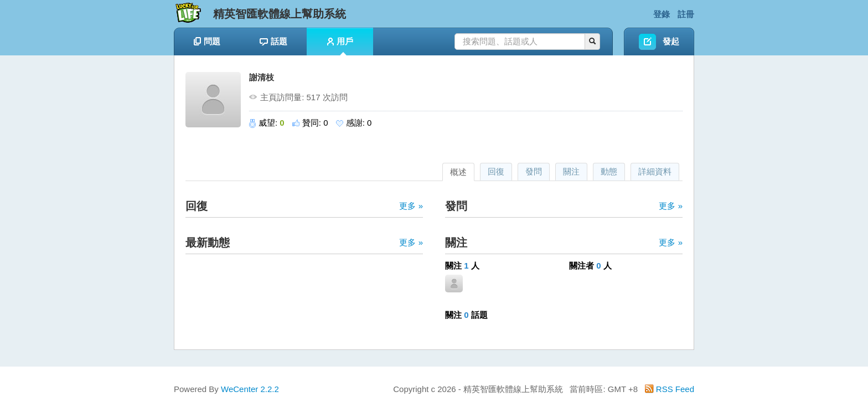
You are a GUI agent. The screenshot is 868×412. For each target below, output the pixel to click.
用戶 (340, 46)
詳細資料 (655, 171)
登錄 (662, 14)
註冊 (686, 14)
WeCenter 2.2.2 (250, 389)
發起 (671, 41)
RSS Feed (670, 389)
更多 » (411, 206)
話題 (273, 41)
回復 (496, 171)
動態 (609, 171)
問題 (207, 41)
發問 (534, 171)
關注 (571, 171)
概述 (458, 172)
